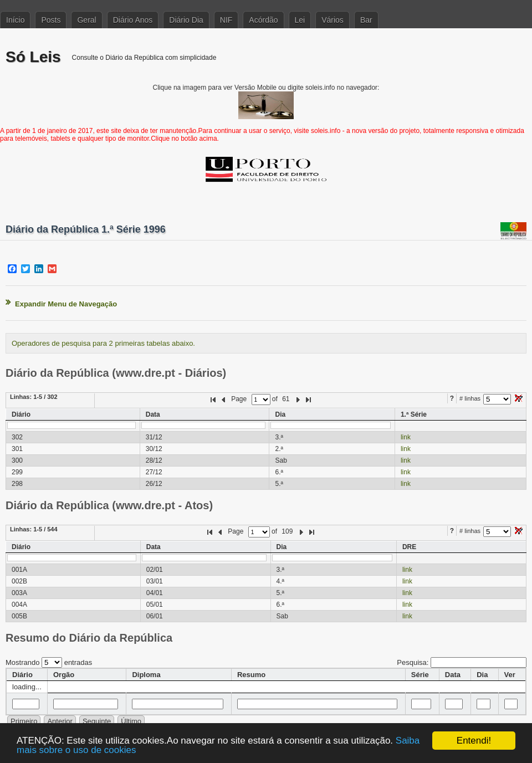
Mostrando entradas (49, 662)
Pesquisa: (462, 662)
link (406, 437)
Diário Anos (133, 20)
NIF (226, 20)
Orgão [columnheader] (64, 675)
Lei (300, 20)
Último (131, 721)
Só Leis (33, 57)
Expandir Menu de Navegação (66, 304)
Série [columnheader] (420, 675)
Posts (51, 20)
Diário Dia (186, 20)
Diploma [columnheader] (146, 675)
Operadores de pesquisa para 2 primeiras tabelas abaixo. (103, 343)
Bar (366, 20)
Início (15, 20)
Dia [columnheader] (482, 675)
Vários (332, 20)
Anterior (60, 721)
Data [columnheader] (453, 675)
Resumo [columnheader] (251, 675)
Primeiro (24, 721)
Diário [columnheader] (22, 675)
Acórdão (263, 20)
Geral (86, 20)
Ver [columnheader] (510, 675)
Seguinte (97, 721)
